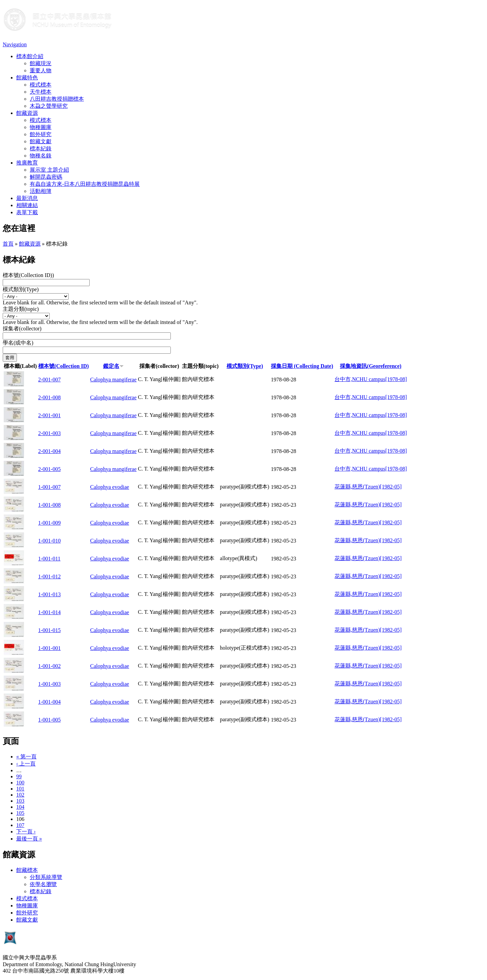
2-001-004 (50, 451)
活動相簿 (41, 191)
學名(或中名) (18, 343)
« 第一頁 (26, 757)
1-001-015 (50, 630)
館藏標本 (27, 870)
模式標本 (41, 85)
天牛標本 (41, 92)
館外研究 (41, 134)
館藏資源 (27, 113)
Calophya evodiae (110, 487)
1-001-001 (50, 648)
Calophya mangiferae (113, 380)
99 (19, 776)
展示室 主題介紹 (49, 170)
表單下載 (27, 212)
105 (20, 813)
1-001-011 (49, 559)
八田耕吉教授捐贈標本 (57, 99)
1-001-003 (50, 684)
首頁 (8, 244)
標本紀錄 (41, 148)
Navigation (15, 44)
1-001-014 (50, 612)
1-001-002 (50, 666)
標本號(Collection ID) (64, 366)
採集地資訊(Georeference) (371, 366)
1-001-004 (50, 702)
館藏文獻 (41, 141)
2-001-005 (50, 469)
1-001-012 (50, 576)
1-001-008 (50, 505)
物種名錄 (41, 156)
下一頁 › (26, 832)
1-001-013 (50, 594)
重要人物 (41, 70)
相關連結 (27, 205)
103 (20, 801)
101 (20, 789)
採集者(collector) (22, 329)
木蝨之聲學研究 (49, 106)
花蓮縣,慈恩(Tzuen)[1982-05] (368, 487)
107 (20, 825)
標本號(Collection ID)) (28, 275)
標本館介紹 (30, 56)
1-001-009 (50, 523)
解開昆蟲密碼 (46, 177)
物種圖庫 (41, 127)
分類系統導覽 (46, 877)
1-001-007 (50, 487)
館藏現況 (41, 63)
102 (20, 795)
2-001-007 (50, 380)
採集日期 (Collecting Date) (302, 366)
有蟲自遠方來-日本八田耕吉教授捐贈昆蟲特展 (85, 184)
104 (20, 807)
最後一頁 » (29, 839)
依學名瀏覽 (43, 884)
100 (20, 783)
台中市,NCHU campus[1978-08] (371, 379)
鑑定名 (113, 366)
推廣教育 (27, 163)
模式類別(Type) (21, 289)
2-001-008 (50, 397)
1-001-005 (50, 720)
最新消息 (27, 198)
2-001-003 (50, 433)
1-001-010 (50, 541)
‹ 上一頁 (26, 764)
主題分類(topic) (21, 309)
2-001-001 (50, 415)
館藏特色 (27, 78)
